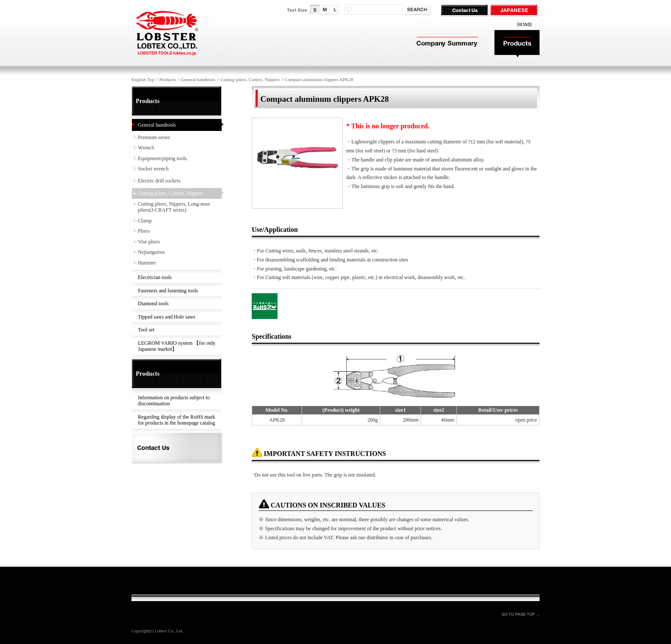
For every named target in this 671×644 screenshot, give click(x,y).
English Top (143, 79)
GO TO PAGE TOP (520, 614)
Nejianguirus (151, 252)
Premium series (154, 137)
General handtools (198, 79)
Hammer (147, 263)
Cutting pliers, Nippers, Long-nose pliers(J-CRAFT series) (174, 207)
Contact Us (465, 11)
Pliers (144, 231)
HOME (525, 24)
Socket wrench (153, 169)
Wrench (146, 148)
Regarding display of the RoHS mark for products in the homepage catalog (176, 420)
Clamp (145, 221)
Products (517, 44)
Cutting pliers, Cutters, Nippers (250, 79)
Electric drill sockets (159, 181)
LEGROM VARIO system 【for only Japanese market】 (177, 346)
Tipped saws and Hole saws (167, 317)
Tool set (146, 330)
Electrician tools (155, 277)
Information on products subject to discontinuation (174, 401)
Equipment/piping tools (162, 158)
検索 (418, 10)
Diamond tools (153, 304)
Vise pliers (149, 242)
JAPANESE (515, 11)
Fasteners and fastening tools (168, 291)
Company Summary (446, 44)
